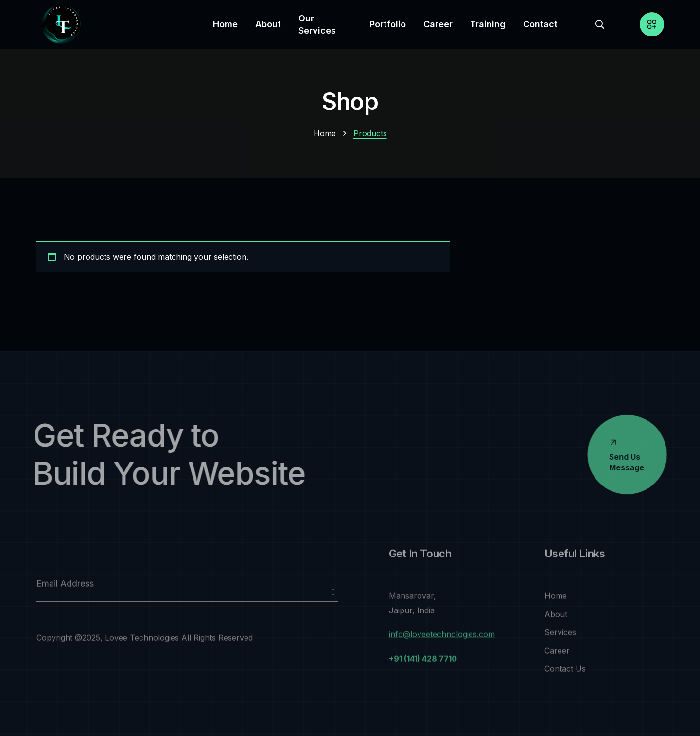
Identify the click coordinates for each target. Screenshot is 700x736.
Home (325, 133)
